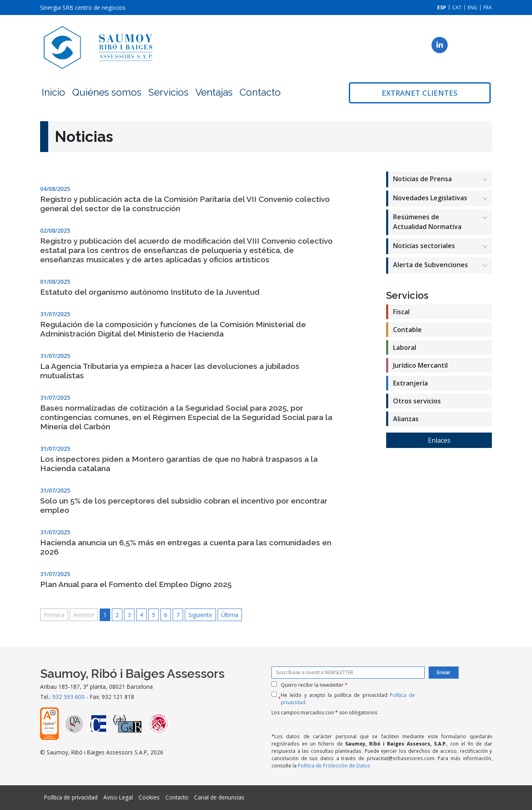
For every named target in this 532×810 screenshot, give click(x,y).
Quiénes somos (107, 92)
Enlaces (439, 440)
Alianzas (406, 419)
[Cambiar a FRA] (488, 7)
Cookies (149, 797)
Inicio (53, 92)
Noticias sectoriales (424, 246)
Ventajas (214, 92)
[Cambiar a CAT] (457, 7)
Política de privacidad (71, 797)
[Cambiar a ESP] (442, 7)
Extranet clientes (420, 93)
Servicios (168, 92)
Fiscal (401, 312)
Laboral (405, 347)
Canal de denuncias (219, 797)
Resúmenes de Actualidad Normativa (427, 222)
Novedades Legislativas (430, 198)
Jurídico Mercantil (420, 365)
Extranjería (410, 383)
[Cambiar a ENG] (472, 7)
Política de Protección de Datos (334, 765)
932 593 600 (68, 697)
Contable (407, 330)
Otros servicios (417, 401)
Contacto (260, 92)
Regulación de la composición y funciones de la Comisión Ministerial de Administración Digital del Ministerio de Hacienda (173, 329)
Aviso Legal (118, 797)
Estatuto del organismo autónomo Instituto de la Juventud (150, 292)
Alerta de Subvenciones (431, 265)
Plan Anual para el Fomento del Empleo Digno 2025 (136, 584)
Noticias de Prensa (422, 179)
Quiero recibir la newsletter (314, 685)
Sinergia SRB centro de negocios (83, 7)
